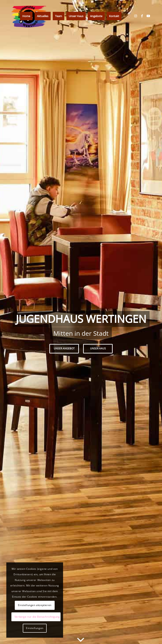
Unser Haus (98, 348)
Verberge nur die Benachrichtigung (37, 617)
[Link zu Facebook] (142, 16)
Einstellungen (35, 628)
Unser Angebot (64, 348)
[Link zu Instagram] (136, 16)
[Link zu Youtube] (148, 16)
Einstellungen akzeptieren (35, 605)
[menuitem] (26, 16)
